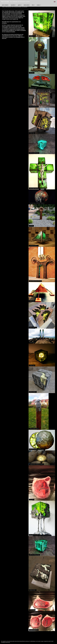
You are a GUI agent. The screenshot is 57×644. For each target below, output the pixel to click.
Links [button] (33, 5)
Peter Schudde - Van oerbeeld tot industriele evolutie (15, 2)
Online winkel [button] (27, 5)
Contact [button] (39, 5)
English (55, 2)
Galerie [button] (20, 5)
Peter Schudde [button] (5, 5)
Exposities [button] (13, 5)
